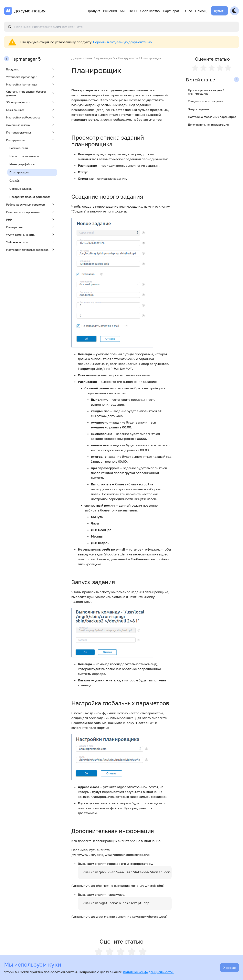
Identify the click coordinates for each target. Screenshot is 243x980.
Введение (31, 69)
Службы (15, 180)
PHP (31, 219)
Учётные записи (31, 242)
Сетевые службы (21, 189)
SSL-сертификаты (31, 102)
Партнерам (172, 11)
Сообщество (150, 11)
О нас (188, 11)
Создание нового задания (205, 101)
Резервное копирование (31, 212)
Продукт (93, 11)
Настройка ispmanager (31, 84)
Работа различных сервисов (31, 204)
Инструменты (31, 140)
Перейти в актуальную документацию (122, 42)
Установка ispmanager (31, 77)
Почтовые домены (31, 132)
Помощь (202, 11)
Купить (219, 11)
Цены (133, 11)
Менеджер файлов (22, 164)
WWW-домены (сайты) (31, 234)
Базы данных (31, 110)
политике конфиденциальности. (148, 972)
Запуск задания (199, 109)
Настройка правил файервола (30, 197)
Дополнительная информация (208, 124)
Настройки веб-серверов (31, 117)
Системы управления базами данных (31, 93)
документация (30, 11)
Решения (110, 11)
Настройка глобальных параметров (212, 117)
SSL (123, 11)
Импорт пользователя (24, 156)
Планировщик (19, 172)
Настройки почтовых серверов (31, 250)
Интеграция (31, 227)
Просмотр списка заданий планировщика (206, 92)
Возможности (19, 148)
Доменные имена (31, 125)
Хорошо (230, 968)
